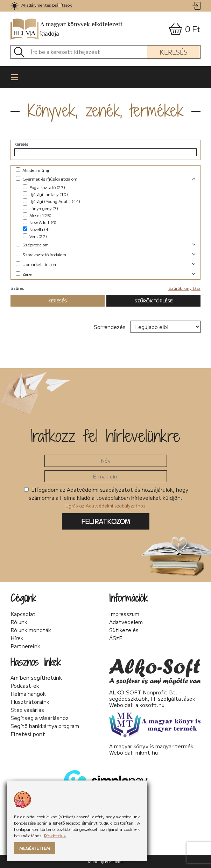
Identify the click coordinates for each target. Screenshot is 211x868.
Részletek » (55, 835)
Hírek (17, 638)
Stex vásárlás (27, 710)
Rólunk (19, 622)
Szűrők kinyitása (184, 288)
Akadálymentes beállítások (47, 5)
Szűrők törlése (153, 300)
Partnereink (25, 646)
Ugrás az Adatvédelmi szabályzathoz (105, 506)
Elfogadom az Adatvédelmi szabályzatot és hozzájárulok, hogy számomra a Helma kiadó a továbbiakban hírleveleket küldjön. (106, 497)
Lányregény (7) (40, 208)
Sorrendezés (110, 327)
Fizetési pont (28, 734)
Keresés (174, 52)
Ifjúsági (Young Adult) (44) (51, 201)
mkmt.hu (147, 752)
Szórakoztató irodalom (41, 254)
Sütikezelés (124, 630)
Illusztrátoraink (30, 702)
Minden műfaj (32, 170)
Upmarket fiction (36, 264)
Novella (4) (36, 229)
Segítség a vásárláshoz (40, 718)
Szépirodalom (32, 244)
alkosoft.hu (150, 705)
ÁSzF (116, 638)
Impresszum (124, 614)
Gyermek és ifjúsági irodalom (47, 179)
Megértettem (35, 848)
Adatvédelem (126, 622)
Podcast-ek (25, 686)
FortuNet (114, 861)
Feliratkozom (106, 521)
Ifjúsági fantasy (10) (45, 194)
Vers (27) (35, 236)
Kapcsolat (23, 614)
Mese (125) (37, 215)
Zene (24, 274)
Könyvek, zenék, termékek (106, 110)
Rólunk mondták (31, 630)
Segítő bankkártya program (45, 726)
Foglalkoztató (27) (44, 187)
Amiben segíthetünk (36, 678)
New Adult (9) (40, 222)
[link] (15, 6)
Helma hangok (28, 694)
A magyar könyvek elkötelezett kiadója (66, 29)
